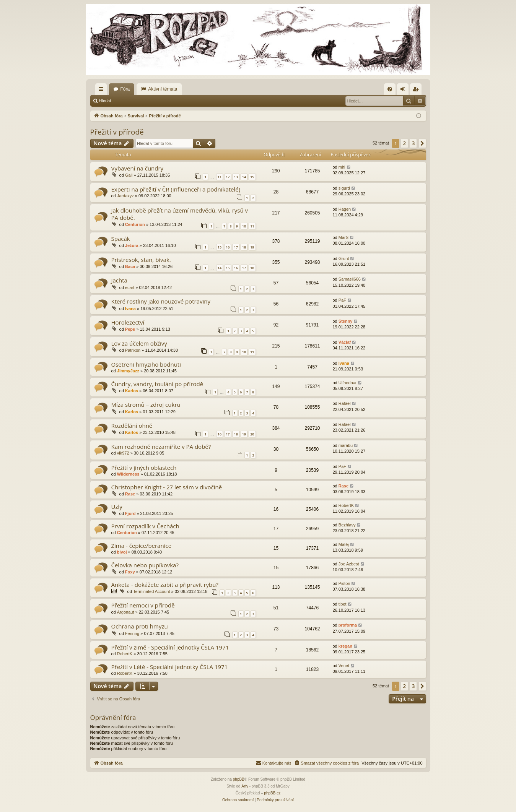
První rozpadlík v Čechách (145, 526)
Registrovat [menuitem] (417, 91)
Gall (129, 175)
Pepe (130, 329)
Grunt (344, 258)
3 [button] (413, 143)
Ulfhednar (348, 383)
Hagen (345, 209)
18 (244, 247)
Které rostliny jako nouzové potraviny (161, 301)
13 (236, 177)
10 (244, 226)
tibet (343, 604)
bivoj (122, 552)
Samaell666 (350, 279)
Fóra (125, 89)
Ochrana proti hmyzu (140, 626)
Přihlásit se (132, 101)
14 (244, 177)
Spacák (121, 239)
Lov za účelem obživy (139, 343)
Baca (130, 266)
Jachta (119, 280)
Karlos (132, 391)
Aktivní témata (163, 89)
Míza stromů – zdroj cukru (146, 404)
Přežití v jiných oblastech (144, 468)
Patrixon (133, 350)
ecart (130, 287)
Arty (245, 786)
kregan (345, 646)
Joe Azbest (349, 564)
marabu (346, 445)
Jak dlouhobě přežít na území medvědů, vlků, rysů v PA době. (180, 214)
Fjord (130, 513)
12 (228, 177)
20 (252, 434)
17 (236, 247)
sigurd (344, 188)
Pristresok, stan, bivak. (141, 260)
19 (252, 247)
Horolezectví (128, 322)
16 (228, 247)
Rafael (345, 403)
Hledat (105, 101)
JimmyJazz (128, 371)
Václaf (345, 342)
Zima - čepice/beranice (142, 546)
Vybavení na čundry (138, 168)
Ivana (130, 309)
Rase (130, 494)
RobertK (346, 505)
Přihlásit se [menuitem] (404, 91)
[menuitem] (390, 89)
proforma (348, 625)
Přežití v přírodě (117, 132)
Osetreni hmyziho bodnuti (146, 364)
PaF (342, 300)
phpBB (239, 779)
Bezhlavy (347, 525)
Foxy (130, 572)
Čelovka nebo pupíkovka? (145, 565)
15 (252, 177)
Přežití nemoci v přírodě (143, 605)
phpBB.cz (272, 793)
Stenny (346, 321)
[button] (422, 143)
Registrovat (164, 101)
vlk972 (123, 453)
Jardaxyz (125, 196)
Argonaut (126, 612)
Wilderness (128, 474)
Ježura (132, 245)
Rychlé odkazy (103, 91)
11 (220, 177)
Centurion (135, 224)
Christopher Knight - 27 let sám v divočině (167, 487)
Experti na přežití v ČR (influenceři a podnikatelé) (176, 189)
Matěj (344, 544)
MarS (343, 237)
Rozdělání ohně (132, 425)
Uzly (117, 507)
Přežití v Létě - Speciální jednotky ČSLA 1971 (170, 667)
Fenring (132, 633)
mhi (342, 167)
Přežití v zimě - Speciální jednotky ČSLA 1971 (170, 647)
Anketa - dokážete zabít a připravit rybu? (165, 585)
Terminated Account (152, 591)
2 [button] (404, 143)
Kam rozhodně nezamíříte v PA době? (161, 447)
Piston (344, 583)
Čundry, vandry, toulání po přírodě (157, 384)
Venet (344, 666)
